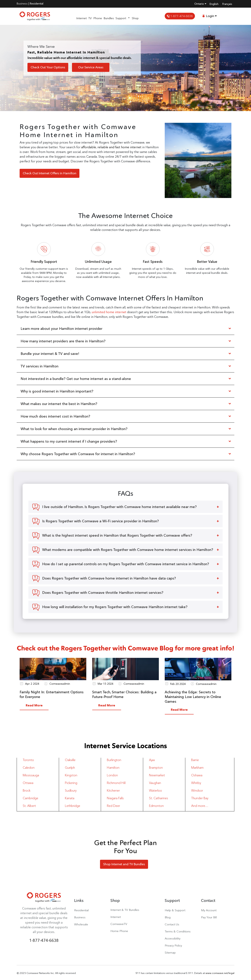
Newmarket (157, 775)
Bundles (109, 18)
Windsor (197, 791)
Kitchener (113, 791)
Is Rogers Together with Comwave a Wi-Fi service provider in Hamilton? (100, 521)
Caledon (29, 768)
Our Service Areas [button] (91, 67)
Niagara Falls (115, 798)
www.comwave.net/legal (220, 973)
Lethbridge (73, 806)
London (112, 775)
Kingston (71, 775)
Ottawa (28, 783)
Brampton (156, 768)
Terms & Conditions (178, 931)
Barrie (195, 760)
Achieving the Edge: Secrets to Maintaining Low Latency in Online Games (193, 697)
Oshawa (197, 775)
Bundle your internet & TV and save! (50, 354)
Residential (37, 4)
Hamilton (113, 768)
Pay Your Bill (209, 917)
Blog (168, 917)
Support (123, 18)
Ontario (200, 4)
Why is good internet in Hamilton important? (57, 391)
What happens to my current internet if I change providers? (69, 441)
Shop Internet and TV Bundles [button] (124, 864)
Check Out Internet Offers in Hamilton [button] (50, 173)
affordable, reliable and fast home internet (111, 147)
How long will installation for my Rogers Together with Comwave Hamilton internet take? (115, 607)
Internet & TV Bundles (125, 910)
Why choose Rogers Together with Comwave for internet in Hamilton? (78, 454)
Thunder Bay (200, 798)
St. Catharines (159, 798)
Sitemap (170, 952)
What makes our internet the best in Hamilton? (59, 404)
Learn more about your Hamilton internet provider (61, 329)
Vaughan (155, 783)
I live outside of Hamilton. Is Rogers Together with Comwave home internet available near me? (119, 507)
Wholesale (81, 924)
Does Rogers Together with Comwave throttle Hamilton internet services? (103, 593)
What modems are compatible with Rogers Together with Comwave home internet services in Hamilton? (128, 550)
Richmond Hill (116, 783)
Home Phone (119, 931)
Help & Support (175, 910)
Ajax (152, 760)
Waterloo (156, 791)
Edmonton (156, 806)
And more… (200, 806)
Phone (98, 18)
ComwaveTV (119, 924)
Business (22, 4)
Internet (81, 18)
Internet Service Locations (126, 746)
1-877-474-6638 (180, 16)
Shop (135, 18)
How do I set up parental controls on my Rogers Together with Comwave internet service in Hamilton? (126, 564)
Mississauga (31, 775)
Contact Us (172, 924)
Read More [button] (34, 705)
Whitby (196, 783)
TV (90, 18)
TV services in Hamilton (40, 366)
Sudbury (71, 791)
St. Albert (29, 806)
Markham (197, 768)
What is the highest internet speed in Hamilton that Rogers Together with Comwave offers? (117, 535)
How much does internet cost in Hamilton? (55, 416)
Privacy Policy (173, 945)
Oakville (70, 760)
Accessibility (173, 938)
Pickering (71, 783)
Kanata (70, 798)
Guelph (70, 768)
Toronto (28, 760)
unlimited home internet (109, 312)
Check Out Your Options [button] (48, 67)
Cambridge (30, 798)
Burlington (114, 760)
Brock (27, 791)
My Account (209, 910)
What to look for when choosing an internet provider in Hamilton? (74, 429)
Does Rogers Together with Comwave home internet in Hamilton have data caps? (109, 578)
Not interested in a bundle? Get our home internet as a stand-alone (76, 379)
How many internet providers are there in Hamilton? (63, 341)
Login (209, 16)
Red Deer (113, 806)
